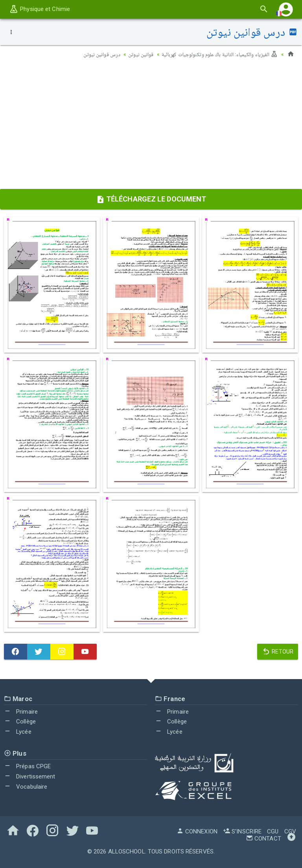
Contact (263, 839)
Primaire (21, 712)
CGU (273, 831)
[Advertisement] (151, 126)
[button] (286, 9)
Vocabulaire (26, 787)
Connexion (197, 831)
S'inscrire (242, 831)
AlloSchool (127, 852)
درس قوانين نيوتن (96, 54)
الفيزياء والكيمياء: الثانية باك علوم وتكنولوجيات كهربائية (218, 54)
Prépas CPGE (27, 766)
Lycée (18, 732)
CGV (290, 831)
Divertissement (30, 776)
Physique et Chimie (40, 9)
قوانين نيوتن (136, 54)
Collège (20, 722)
